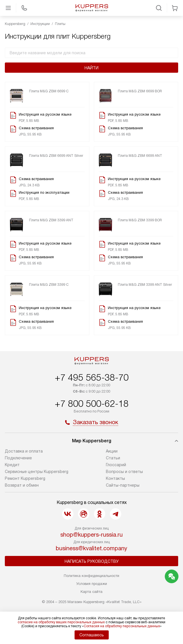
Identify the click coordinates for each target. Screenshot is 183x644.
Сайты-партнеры (123, 485)
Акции (112, 451)
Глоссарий (116, 465)
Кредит (12, 465)
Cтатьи (113, 458)
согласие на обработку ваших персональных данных (61, 622)
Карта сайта (91, 592)
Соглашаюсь (92, 635)
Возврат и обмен (22, 485)
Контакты (115, 478)
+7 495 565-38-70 (92, 378)
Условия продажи (92, 584)
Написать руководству (92, 561)
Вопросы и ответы (124, 472)
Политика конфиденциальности (91, 576)
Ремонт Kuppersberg (25, 478)
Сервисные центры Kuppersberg (37, 472)
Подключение (18, 458)
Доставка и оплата (24, 451)
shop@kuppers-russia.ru (91, 535)
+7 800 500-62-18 (92, 404)
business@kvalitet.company (91, 548)
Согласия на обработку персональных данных (122, 626)
